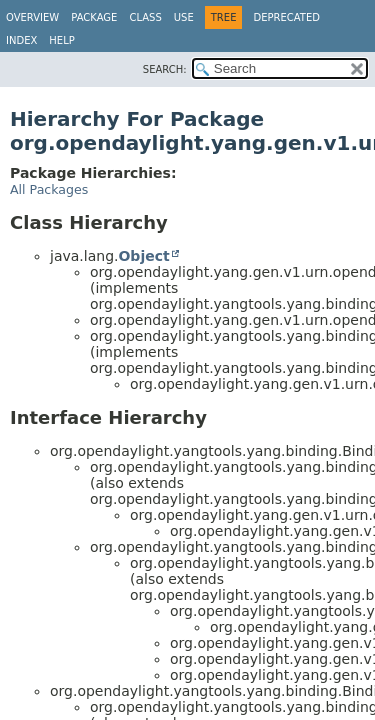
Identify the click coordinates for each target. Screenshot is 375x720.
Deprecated (286, 17)
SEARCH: (165, 69)
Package (94, 17)
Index (21, 40)
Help (61, 40)
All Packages (49, 189)
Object (143, 256)
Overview (32, 17)
